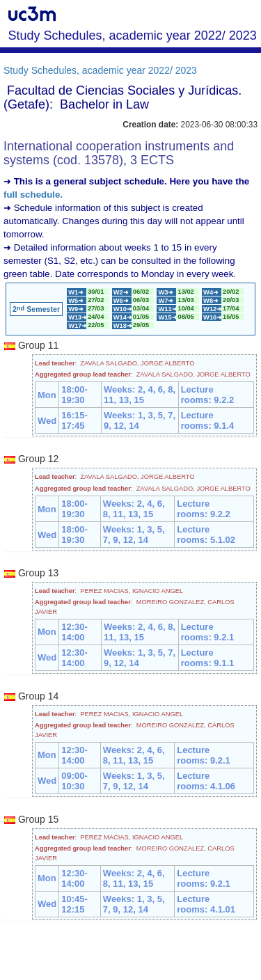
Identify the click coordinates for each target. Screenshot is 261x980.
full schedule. (33, 195)
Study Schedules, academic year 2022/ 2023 (100, 70)
